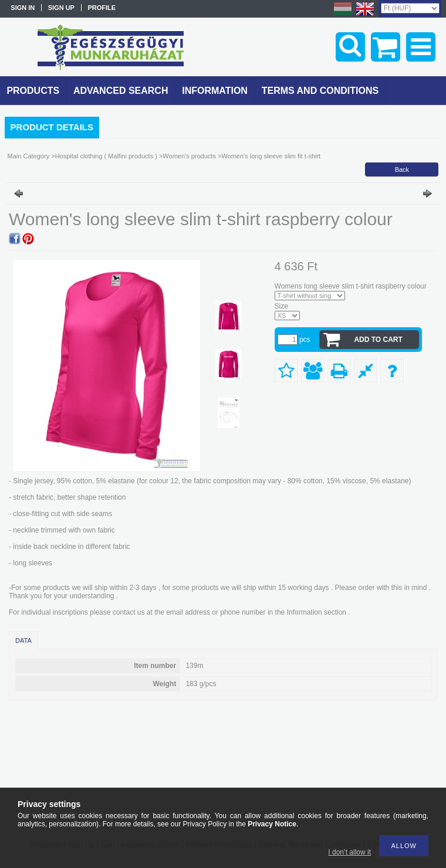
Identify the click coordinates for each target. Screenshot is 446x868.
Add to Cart (378, 340)
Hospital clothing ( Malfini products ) (106, 156)
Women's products (189, 156)
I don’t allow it (349, 852)
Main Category (29, 156)
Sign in (23, 8)
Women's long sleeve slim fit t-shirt (271, 156)
